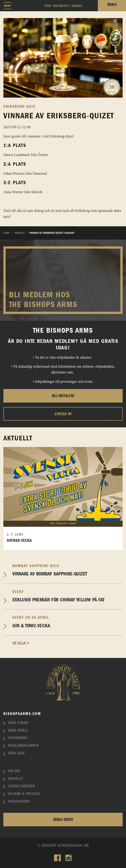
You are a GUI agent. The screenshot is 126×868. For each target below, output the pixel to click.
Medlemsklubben (23, 746)
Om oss (14, 771)
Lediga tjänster (21, 786)
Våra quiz (16, 753)
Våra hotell (18, 731)
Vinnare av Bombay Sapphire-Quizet (68, 570)
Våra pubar (18, 723)
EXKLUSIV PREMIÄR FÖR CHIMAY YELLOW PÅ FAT (68, 596)
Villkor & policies (24, 794)
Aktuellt (15, 779)
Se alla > (21, 643)
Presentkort (19, 802)
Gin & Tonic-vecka (68, 622)
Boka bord (63, 820)
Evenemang (18, 738)
